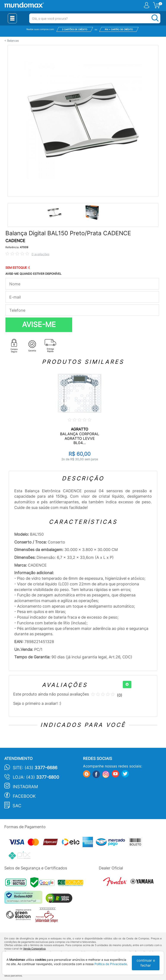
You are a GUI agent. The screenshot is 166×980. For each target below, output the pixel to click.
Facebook (24, 796)
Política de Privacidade (111, 964)
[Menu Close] (12, 18)
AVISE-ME (39, 324)
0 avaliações (40, 254)
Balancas (13, 41)
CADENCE (15, 241)
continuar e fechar (146, 963)
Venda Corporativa (34, 949)
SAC (17, 806)
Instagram (25, 787)
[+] (127, 685)
